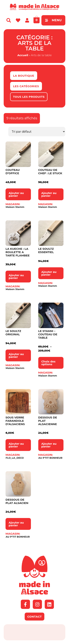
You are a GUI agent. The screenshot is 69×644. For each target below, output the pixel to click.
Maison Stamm (15, 207)
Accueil (23, 55)
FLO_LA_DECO (15, 458)
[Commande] (37, 132)
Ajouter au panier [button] (16, 194)
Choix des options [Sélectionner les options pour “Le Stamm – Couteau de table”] (48, 363)
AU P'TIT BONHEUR (50, 458)
